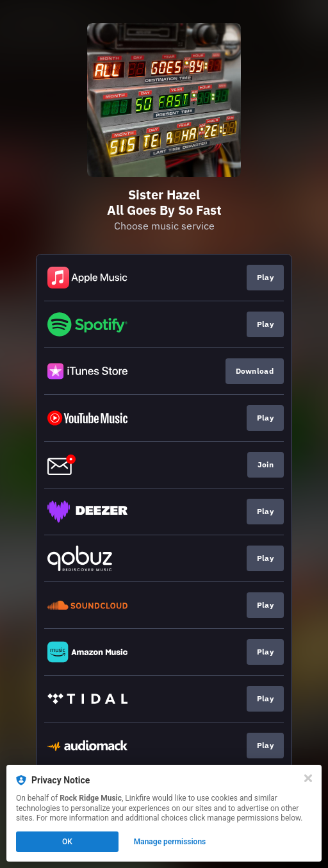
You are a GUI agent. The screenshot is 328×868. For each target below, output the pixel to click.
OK (67, 842)
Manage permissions (170, 842)
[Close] (308, 778)
